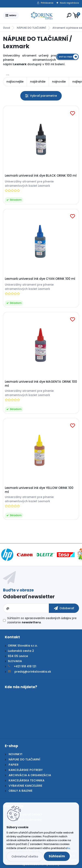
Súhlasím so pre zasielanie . (42, 620)
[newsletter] (64, 608)
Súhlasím (57, 856)
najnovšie (59, 82)
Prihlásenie (47, 3)
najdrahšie (38, 82)
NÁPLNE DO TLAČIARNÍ (31, 28)
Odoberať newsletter (29, 597)
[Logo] (42, 16)
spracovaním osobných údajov (48, 618)
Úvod (6, 28)
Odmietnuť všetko (25, 856)
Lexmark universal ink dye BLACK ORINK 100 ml (41, 176)
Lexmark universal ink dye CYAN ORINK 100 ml (40, 279)
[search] (69, 15)
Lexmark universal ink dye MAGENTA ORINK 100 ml (41, 384)
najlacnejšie (15, 82)
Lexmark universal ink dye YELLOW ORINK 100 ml (39, 490)
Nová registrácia (69, 3)
